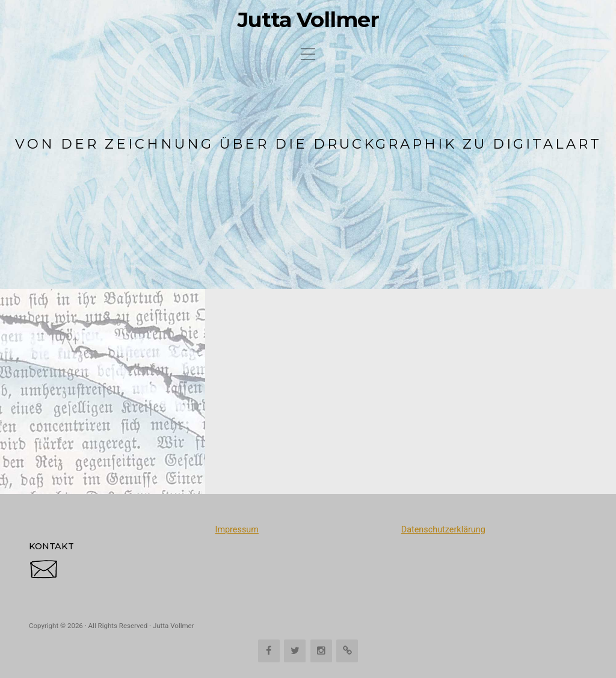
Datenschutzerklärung (443, 530)
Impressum (236, 530)
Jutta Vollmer (308, 20)
